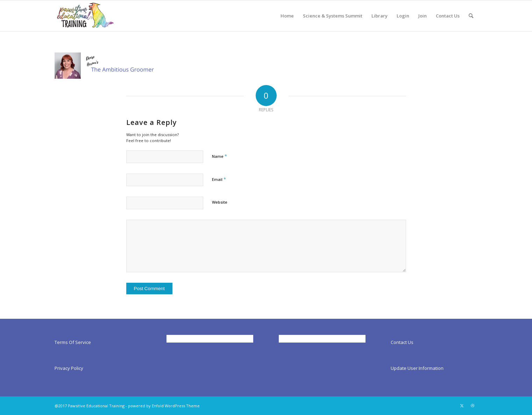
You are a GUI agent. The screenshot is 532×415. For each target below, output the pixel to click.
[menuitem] (287, 16)
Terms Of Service (73, 342)
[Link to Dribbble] (473, 406)
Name (219, 156)
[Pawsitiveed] (85, 16)
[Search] (471, 16)
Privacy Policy (69, 368)
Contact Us (402, 342)
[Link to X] (462, 406)
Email (219, 179)
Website (220, 202)
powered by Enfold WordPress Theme (164, 406)
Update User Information (417, 368)
